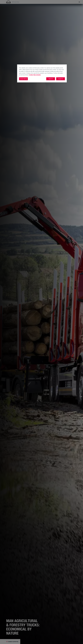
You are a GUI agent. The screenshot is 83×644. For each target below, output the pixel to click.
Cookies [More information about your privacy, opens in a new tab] (31, 75)
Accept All (61, 79)
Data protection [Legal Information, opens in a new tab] (37, 75)
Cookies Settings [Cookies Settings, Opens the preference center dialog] (23, 79)
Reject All (51, 79)
